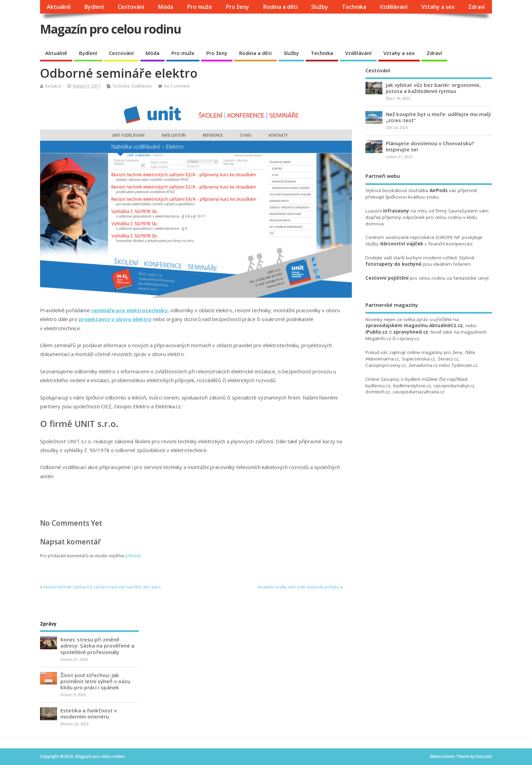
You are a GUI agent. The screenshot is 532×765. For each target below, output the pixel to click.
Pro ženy (237, 7)
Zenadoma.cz (423, 365)
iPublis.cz (376, 332)
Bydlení (94, 7)
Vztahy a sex (438, 7)
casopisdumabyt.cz (454, 386)
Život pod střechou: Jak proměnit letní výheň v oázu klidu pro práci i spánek (95, 681)
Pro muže (199, 7)
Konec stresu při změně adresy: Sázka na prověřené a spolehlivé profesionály (97, 646)
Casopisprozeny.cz (386, 365)
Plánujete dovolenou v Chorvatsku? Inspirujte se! (430, 146)
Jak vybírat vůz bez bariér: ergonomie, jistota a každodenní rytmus (433, 88)
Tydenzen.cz (465, 365)
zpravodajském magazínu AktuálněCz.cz (414, 325)
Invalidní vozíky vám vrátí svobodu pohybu (299, 587)
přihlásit (133, 556)
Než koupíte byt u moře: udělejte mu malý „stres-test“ (438, 117)
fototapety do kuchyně (393, 264)
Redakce (53, 86)
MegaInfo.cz (378, 338)
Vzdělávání (394, 7)
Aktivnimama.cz (382, 359)
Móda (165, 7)
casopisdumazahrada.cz (419, 392)
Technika (354, 7)
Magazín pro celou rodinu (110, 29)
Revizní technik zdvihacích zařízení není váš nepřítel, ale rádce (102, 587)
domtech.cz (378, 392)
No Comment (177, 86)
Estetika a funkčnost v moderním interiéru (89, 713)
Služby (320, 7)
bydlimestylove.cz (412, 386)
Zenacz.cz (448, 359)
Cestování (131, 7)
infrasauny (396, 211)
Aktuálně (59, 7)
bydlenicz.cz (378, 386)
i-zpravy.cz (408, 338)
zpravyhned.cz (411, 332)
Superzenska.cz (418, 359)
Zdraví (477, 7)
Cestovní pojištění (387, 278)
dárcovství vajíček (402, 244)
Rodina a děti (280, 7)
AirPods (439, 190)
